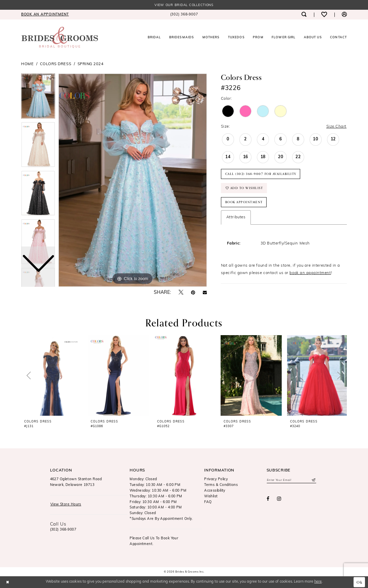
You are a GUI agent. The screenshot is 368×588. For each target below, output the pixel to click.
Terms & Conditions (221, 485)
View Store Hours (66, 505)
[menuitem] (45, 15)
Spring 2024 (91, 64)
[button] (344, 15)
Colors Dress (56, 64)
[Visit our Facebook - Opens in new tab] (268, 499)
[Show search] (304, 15)
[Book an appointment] (45, 15)
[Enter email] (291, 480)
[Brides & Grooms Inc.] (60, 37)
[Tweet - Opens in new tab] (181, 293)
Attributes (236, 217)
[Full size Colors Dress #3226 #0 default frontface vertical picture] (133, 180)
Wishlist (211, 496)
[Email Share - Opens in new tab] (205, 293)
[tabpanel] (133, 180)
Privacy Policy (216, 479)
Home (27, 64)
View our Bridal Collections (184, 5)
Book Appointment (244, 202)
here (318, 582)
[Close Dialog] (8, 582)
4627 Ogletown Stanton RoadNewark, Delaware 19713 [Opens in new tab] (76, 482)
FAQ (208, 502)
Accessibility (215, 491)
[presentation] (52, 375)
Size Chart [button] (336, 127)
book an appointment (310, 273)
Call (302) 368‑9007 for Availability (261, 174)
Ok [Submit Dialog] (360, 582)
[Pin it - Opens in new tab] (193, 293)
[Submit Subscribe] (313, 480)
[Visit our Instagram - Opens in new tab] (279, 499)
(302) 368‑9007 (63, 530)
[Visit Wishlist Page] (324, 15)
